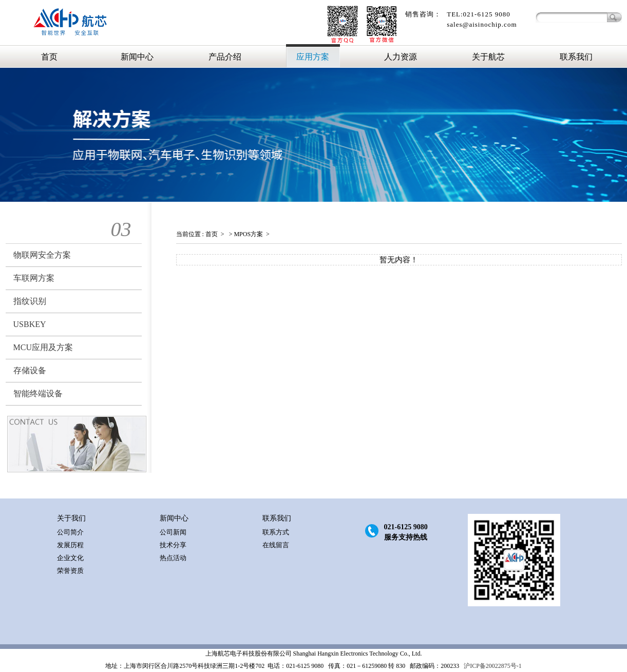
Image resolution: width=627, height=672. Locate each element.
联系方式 (276, 532)
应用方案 (313, 57)
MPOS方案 (248, 234)
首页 (49, 57)
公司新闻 (173, 532)
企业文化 (70, 558)
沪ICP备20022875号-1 (492, 666)
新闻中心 (137, 57)
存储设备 (30, 370)
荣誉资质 (70, 571)
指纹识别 (30, 301)
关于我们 (71, 518)
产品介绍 (225, 57)
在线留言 (276, 545)
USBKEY (30, 324)
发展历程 (70, 545)
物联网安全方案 (42, 255)
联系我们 (576, 57)
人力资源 (401, 57)
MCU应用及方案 (43, 347)
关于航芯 (488, 57)
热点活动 (173, 558)
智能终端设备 (38, 393)
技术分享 (173, 545)
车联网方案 (34, 278)
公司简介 (70, 532)
